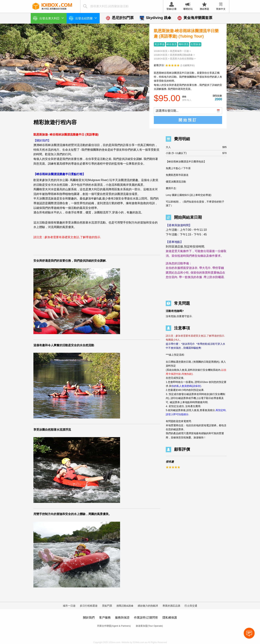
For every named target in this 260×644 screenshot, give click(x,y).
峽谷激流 (172, 44)
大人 (196, 147)
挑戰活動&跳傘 (125, 606)
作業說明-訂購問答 (146, 618)
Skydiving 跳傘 (155, 18)
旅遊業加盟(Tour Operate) (149, 626)
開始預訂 (188, 120)
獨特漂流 (184, 44)
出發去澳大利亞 (52, 18)
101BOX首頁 (161, 51)
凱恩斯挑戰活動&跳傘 (181, 55)
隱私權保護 (170, 618)
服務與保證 (122, 618)
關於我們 (89, 618)
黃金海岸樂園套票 (195, 18)
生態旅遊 (196, 44)
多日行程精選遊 (89, 606)
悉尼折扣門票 (120, 18)
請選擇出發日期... (167, 111)
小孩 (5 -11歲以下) (196, 153)
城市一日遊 (69, 606)
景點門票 (107, 606)
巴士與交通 (191, 606)
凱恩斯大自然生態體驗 (182, 59)
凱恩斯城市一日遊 (179, 51)
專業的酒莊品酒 (171, 606)
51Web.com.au (140, 642)
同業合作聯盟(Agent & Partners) (114, 626)
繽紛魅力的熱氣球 (148, 606)
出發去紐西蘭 (86, 18)
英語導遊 (159, 44)
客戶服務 (105, 618)
